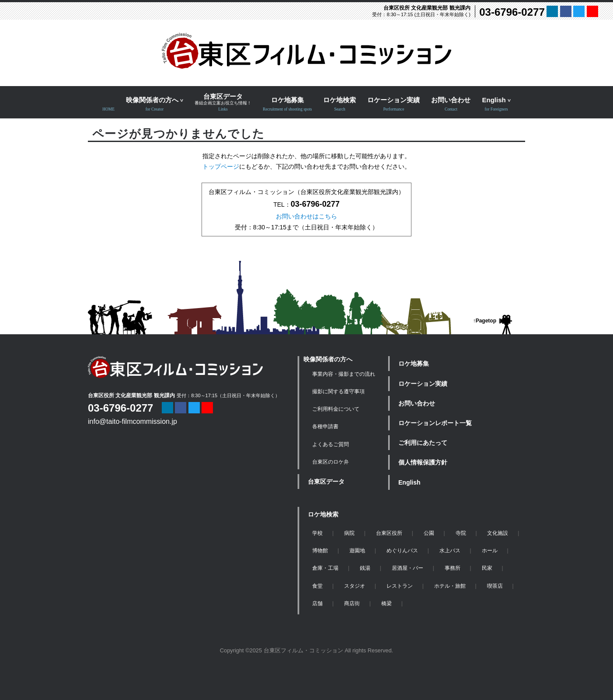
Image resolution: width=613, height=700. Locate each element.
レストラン (400, 586)
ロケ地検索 (323, 514)
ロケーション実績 (423, 384)
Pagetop (486, 321)
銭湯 (365, 568)
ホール (490, 551)
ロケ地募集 (414, 364)
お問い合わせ (417, 403)
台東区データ (326, 482)
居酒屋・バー (408, 568)
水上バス (450, 551)
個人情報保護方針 (423, 462)
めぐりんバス (402, 551)
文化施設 (498, 533)
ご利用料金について (336, 409)
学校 (317, 533)
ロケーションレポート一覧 (435, 423)
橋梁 (387, 603)
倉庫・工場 (325, 568)
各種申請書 (325, 426)
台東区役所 (389, 533)
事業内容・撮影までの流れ (344, 374)
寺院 (461, 533)
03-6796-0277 (512, 12)
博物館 (320, 551)
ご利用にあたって (423, 443)
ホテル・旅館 (450, 586)
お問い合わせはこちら (306, 216)
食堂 (317, 586)
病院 (349, 533)
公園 (429, 533)
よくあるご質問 (331, 444)
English (409, 482)
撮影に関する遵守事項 (338, 392)
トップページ (221, 166)
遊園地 (357, 551)
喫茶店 (495, 586)
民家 (487, 568)
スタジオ (355, 586)
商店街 (352, 603)
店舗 (317, 603)
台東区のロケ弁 (331, 462)
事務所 (453, 568)
